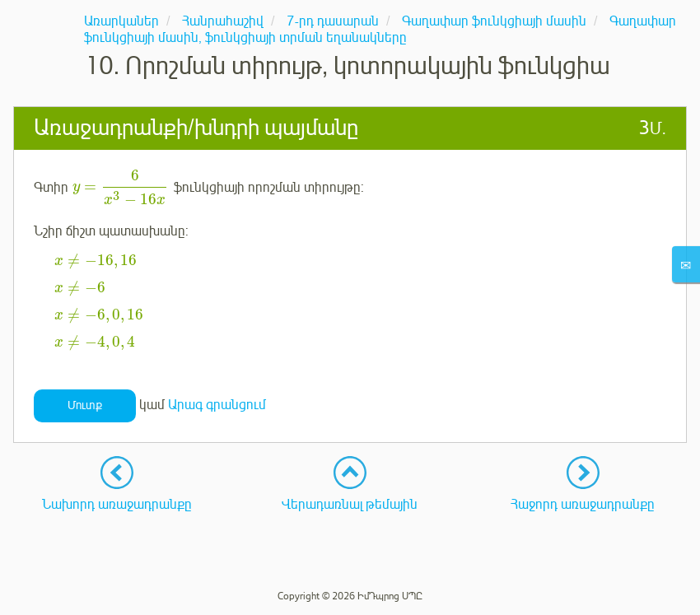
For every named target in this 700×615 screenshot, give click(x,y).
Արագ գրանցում (217, 405)
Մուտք (85, 405)
